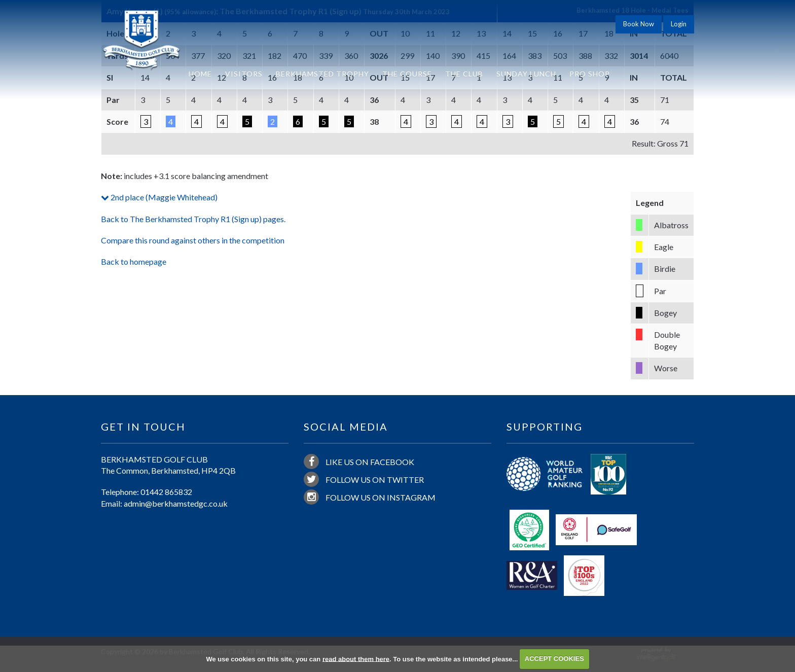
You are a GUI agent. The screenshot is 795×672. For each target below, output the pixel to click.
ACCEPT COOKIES (554, 659)
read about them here (356, 659)
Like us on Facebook (359, 462)
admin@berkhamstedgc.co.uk (176, 503)
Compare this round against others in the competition (193, 240)
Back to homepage (134, 261)
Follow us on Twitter (364, 479)
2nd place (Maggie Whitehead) (159, 197)
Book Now (639, 24)
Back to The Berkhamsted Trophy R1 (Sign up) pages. (193, 219)
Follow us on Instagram (370, 497)
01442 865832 (166, 492)
